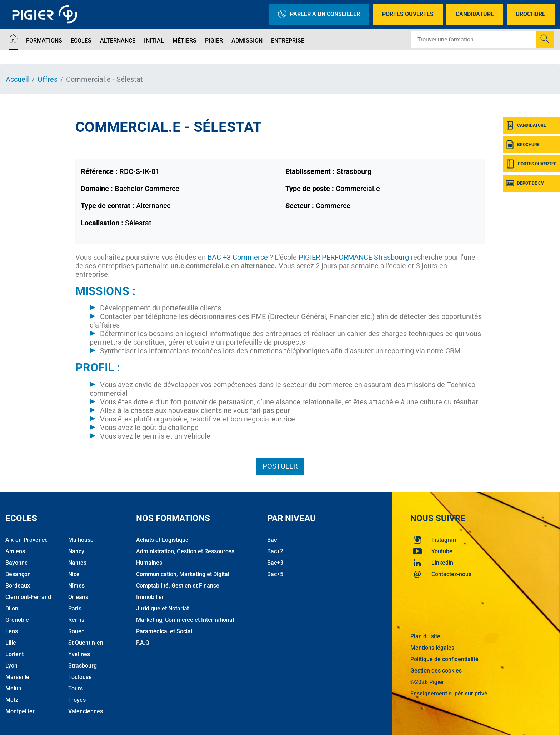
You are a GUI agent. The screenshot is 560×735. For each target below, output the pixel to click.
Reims (76, 620)
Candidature (475, 14)
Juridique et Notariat (162, 608)
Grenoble (17, 620)
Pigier (214, 41)
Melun (13, 688)
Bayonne (17, 563)
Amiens (15, 551)
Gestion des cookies (436, 671)
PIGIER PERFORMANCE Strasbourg (354, 257)
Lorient (14, 654)
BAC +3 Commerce (238, 257)
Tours (76, 688)
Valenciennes (86, 711)
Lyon (11, 666)
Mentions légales (432, 648)
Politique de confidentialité (444, 659)
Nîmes (76, 586)
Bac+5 (275, 574)
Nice (74, 574)
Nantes (77, 563)
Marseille (17, 677)
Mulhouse (81, 540)
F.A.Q (143, 643)
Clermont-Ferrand (28, 597)
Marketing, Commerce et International (185, 620)
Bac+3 (275, 563)
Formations (44, 41)
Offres (47, 79)
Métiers (184, 41)
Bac (272, 540)
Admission (247, 41)
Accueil (17, 79)
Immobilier (150, 597)
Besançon (18, 574)
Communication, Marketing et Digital (183, 574)
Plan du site (425, 636)
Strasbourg (82, 666)
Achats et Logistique (162, 540)
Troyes (77, 700)
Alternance (118, 41)
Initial (154, 41)
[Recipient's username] (474, 39)
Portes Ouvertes (408, 14)
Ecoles (81, 41)
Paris (75, 608)
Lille (11, 643)
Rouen (76, 631)
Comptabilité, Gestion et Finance (178, 586)
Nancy (76, 551)
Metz (12, 700)
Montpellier (20, 711)
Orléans (78, 597)
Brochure (531, 14)
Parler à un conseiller (319, 14)
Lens (12, 631)
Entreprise (288, 41)
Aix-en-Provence (27, 540)
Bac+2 (275, 551)
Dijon (12, 608)
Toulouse (80, 677)
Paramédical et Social (164, 631)
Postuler (280, 466)
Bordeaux (18, 586)
